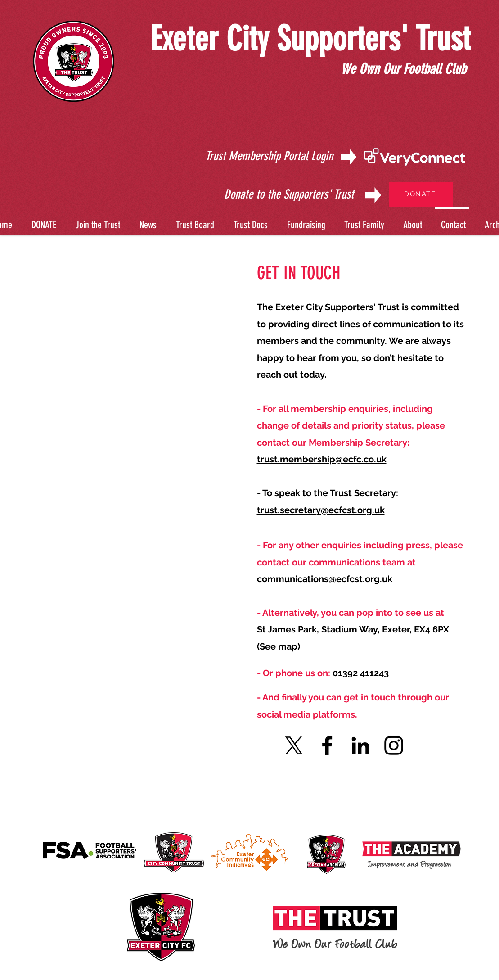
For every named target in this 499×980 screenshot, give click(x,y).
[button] (249, 221)
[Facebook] (327, 745)
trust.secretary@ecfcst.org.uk (321, 510)
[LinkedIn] (360, 745)
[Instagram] (394, 745)
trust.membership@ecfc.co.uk (322, 459)
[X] (294, 745)
